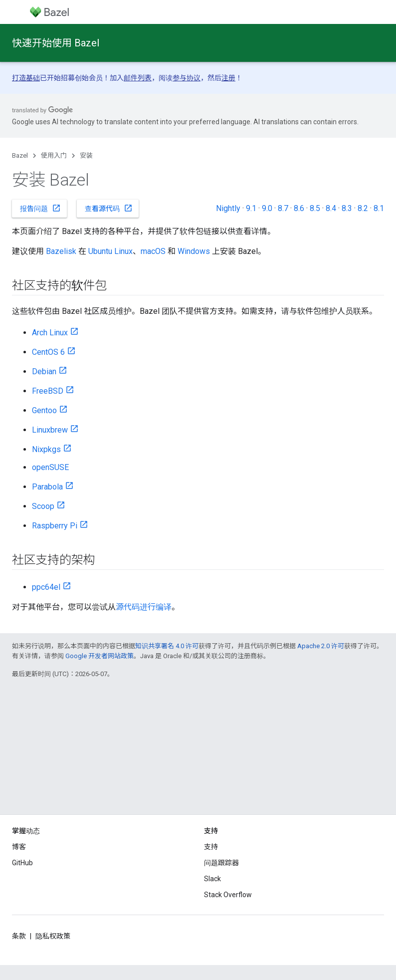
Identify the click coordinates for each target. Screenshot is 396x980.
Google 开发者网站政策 (99, 656)
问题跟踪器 (221, 863)
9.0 (267, 208)
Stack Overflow (228, 895)
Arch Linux (50, 333)
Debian (44, 371)
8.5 (315, 208)
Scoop (43, 506)
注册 (228, 78)
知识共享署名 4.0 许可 (167, 646)
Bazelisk (61, 251)
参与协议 (187, 78)
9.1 (251, 208)
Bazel (20, 155)
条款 (19, 936)
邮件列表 (138, 78)
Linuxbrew (50, 430)
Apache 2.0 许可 (321, 646)
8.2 (363, 208)
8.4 (331, 208)
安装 (86, 155)
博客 (19, 847)
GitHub (22, 863)
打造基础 (26, 78)
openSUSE (50, 467)
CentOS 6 (48, 352)
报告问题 (40, 208)
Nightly (228, 208)
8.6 (299, 208)
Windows (194, 251)
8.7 (283, 208)
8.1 (379, 208)
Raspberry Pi (55, 526)
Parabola (47, 487)
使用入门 (54, 155)
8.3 (347, 208)
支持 (211, 847)
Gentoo (44, 410)
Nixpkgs (46, 449)
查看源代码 (109, 208)
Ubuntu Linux (110, 251)
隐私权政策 (53, 936)
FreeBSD (48, 391)
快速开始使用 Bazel (56, 43)
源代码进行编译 (144, 607)
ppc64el (46, 587)
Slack (212, 879)
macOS (153, 251)
